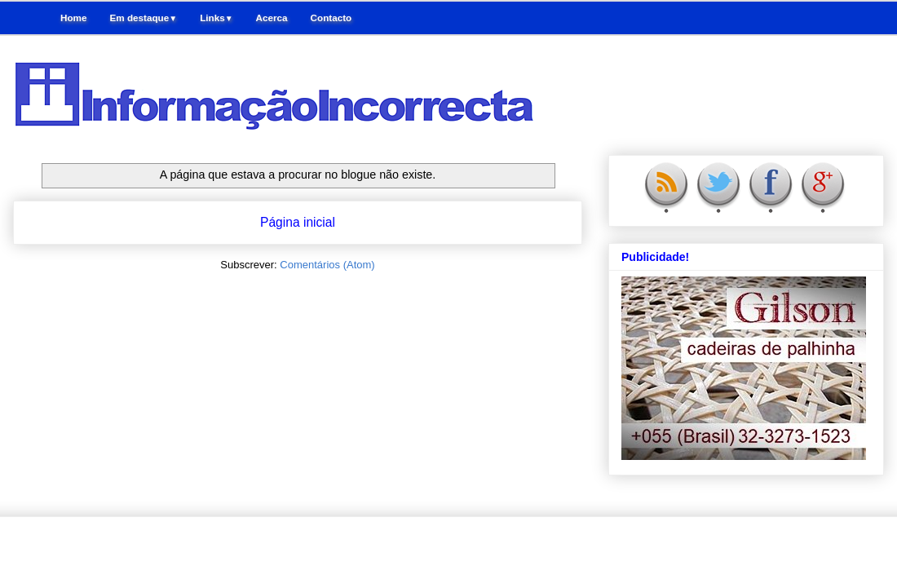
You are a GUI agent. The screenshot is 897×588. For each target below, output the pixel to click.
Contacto (331, 18)
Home (73, 18)
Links (216, 18)
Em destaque (143, 18)
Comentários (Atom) (327, 265)
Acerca (272, 18)
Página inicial (298, 222)
